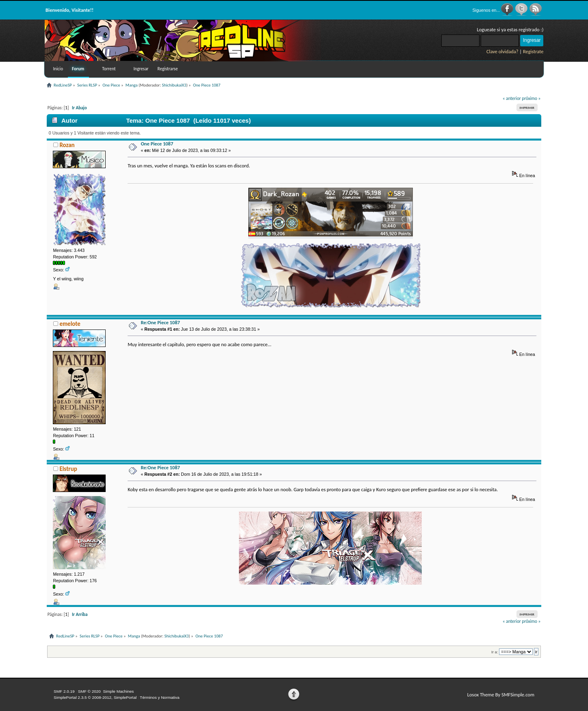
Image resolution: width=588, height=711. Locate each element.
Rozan (67, 145)
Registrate (533, 51)
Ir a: (495, 652)
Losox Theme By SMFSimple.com (501, 695)
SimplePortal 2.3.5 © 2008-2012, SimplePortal (95, 697)
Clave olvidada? (502, 51)
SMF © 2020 (89, 691)
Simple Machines (118, 691)
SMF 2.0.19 (64, 691)
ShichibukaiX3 (174, 85)
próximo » (531, 98)
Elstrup (68, 469)
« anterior (512, 98)
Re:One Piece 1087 (160, 322)
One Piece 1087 (157, 144)
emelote (70, 324)
